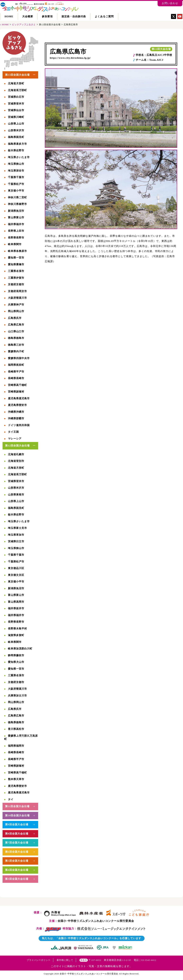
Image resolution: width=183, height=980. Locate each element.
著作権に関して (65, 960)
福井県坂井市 (16, 608)
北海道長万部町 (17, 90)
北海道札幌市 (16, 454)
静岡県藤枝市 (16, 655)
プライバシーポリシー (39, 960)
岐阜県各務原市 (17, 251)
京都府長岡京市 (17, 291)
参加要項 (47, 16)
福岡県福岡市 (16, 746)
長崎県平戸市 (16, 372)
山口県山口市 (16, 331)
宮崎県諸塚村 (16, 392)
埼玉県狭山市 (16, 164)
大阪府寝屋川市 (17, 298)
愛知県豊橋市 (16, 264)
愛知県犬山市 (16, 662)
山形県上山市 (16, 124)
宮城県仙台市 (16, 110)
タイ (11, 799)
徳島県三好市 (16, 345)
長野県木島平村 (17, 629)
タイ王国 (13, 432)
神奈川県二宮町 (17, 197)
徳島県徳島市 (16, 338)
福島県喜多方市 (17, 144)
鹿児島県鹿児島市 (19, 398)
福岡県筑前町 (16, 365)
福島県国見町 (16, 137)
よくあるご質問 (104, 16)
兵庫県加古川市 (17, 696)
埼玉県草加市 (16, 535)
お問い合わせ (170, 3)
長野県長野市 (16, 238)
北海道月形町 (16, 83)
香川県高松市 (16, 729)
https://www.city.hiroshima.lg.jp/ (70, 58)
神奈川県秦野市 (17, 204)
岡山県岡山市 (16, 311)
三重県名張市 (16, 271)
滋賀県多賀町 (16, 635)
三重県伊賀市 (16, 278)
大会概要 (28, 16)
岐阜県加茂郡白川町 (20, 649)
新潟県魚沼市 (16, 211)
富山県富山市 (16, 217)
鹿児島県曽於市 (17, 405)
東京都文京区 (16, 575)
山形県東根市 (16, 495)
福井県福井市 (16, 224)
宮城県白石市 (16, 97)
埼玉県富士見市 (17, 528)
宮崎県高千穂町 (17, 385)
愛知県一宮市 (16, 258)
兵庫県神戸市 (16, 305)
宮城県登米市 (16, 104)
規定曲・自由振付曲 (74, 16)
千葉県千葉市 (16, 177)
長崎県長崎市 (16, 378)
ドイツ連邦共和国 (19, 425)
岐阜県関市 (15, 244)
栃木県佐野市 (16, 150)
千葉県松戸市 (16, 184)
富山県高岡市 (16, 602)
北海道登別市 (16, 461)
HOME (9, 16)
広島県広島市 (68, 52)
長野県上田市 (16, 231)
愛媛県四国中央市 (19, 358)
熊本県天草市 (16, 779)
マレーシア (15, 439)
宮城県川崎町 (16, 117)
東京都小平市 (16, 191)
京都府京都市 (16, 284)
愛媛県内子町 (16, 351)
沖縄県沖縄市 (16, 412)
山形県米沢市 (16, 130)
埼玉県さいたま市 (19, 157)
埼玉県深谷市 (16, 171)
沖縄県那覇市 (16, 418)
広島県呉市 (15, 318)
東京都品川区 (16, 568)
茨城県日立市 (16, 541)
